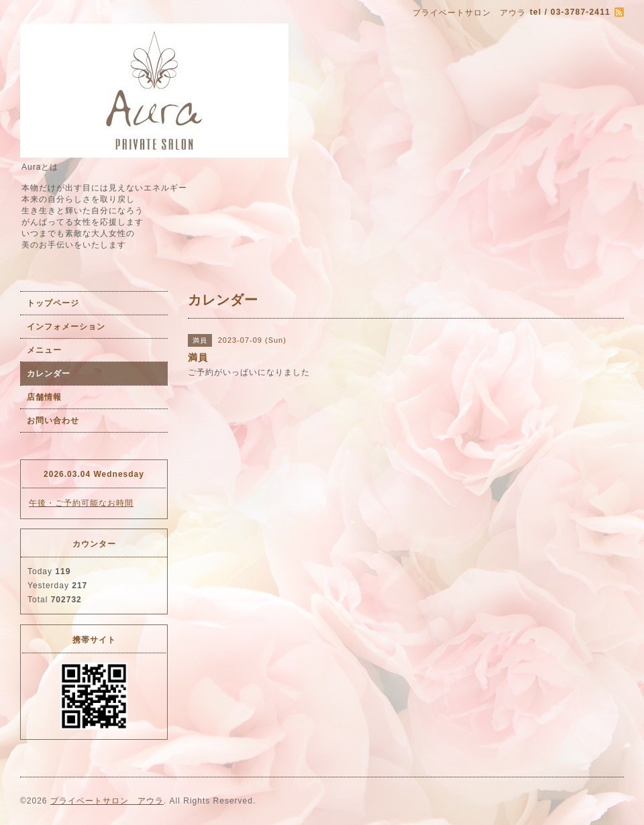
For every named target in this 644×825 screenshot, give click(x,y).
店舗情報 (44, 397)
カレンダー (49, 374)
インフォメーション (66, 327)
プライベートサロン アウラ (107, 801)
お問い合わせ (53, 421)
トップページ (53, 303)
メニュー (44, 350)
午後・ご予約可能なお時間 (81, 503)
